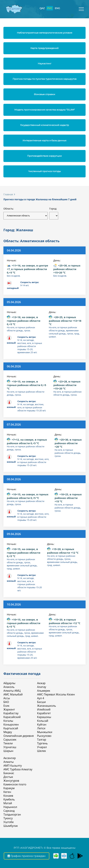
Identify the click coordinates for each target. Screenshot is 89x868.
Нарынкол (10, 807)
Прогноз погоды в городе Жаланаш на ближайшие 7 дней (40, 199)
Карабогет (44, 713)
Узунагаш (10, 747)
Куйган (42, 725)
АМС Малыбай (13, 694)
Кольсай (43, 721)
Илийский (44, 709)
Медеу (8, 732)
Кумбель (9, 799)
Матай (8, 803)
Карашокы (44, 717)
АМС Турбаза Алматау (18, 769)
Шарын (8, 751)
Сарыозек (10, 740)
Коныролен (11, 725)
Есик (6, 706)
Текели (8, 743)
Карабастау (11, 713)
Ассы (7, 698)
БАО (6, 702)
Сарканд (9, 811)
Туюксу (8, 818)
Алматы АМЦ (12, 691)
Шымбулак (11, 826)
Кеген (7, 792)
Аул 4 (41, 698)
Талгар (42, 740)
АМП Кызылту (13, 766)
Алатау (42, 687)
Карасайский (12, 717)
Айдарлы (9, 683)
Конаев (8, 796)
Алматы (9, 762)
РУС (50, 8)
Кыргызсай (11, 728)
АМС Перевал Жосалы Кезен (56, 694)
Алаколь (9, 687)
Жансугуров (11, 781)
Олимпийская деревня (19, 736)
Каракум (9, 788)
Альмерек (44, 691)
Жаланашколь (47, 706)
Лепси (41, 728)
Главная (8, 194)
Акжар (41, 683)
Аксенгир (10, 758)
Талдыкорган (12, 814)
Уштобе (9, 822)
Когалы (8, 721)
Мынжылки (45, 732)
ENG (57, 8)
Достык (8, 777)
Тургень (42, 743)
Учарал (42, 747)
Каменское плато (15, 784)
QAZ (42, 8)
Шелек (42, 751)
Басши (42, 702)
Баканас (9, 773)
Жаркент (9, 709)
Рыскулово (44, 736)
